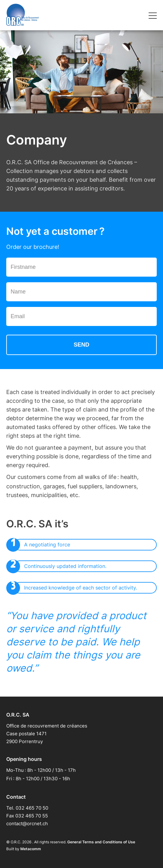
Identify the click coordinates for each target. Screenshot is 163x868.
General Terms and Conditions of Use (101, 842)
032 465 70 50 (32, 808)
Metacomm (31, 849)
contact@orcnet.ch (27, 824)
